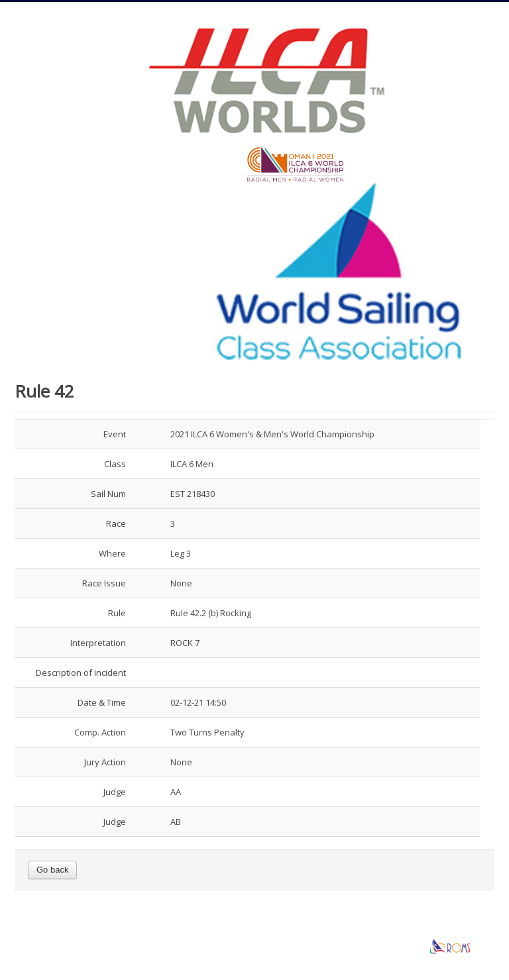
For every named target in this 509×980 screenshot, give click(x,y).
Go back (52, 870)
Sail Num (108, 494)
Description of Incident (81, 673)
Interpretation (98, 643)
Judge (115, 792)
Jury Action (105, 762)
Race (116, 523)
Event (115, 434)
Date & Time (102, 702)
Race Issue (104, 583)
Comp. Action (100, 732)
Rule (117, 613)
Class (115, 464)
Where (112, 553)
